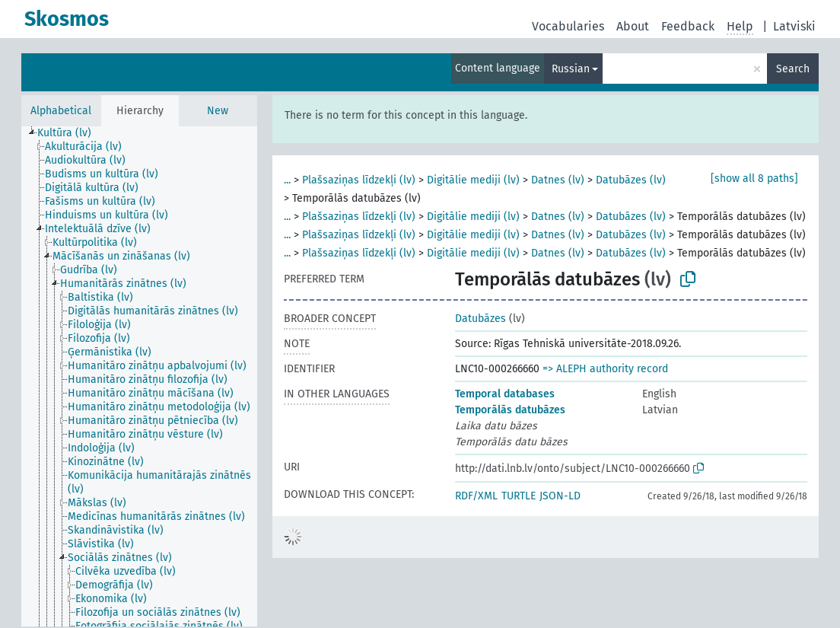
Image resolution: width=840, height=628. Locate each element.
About (633, 26)
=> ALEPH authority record (605, 369)
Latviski (794, 26)
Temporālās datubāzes (510, 410)
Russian (571, 69)
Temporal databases (505, 394)
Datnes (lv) (558, 180)
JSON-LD (560, 496)
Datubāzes (480, 319)
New (218, 111)
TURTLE (519, 496)
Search (793, 69)
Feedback (688, 26)
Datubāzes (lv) (631, 180)
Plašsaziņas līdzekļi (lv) (359, 180)
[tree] (139, 376)
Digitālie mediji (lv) (473, 180)
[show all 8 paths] (754, 179)
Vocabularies (568, 26)
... (287, 180)
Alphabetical (61, 111)
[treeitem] (71, 133)
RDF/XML (476, 496)
